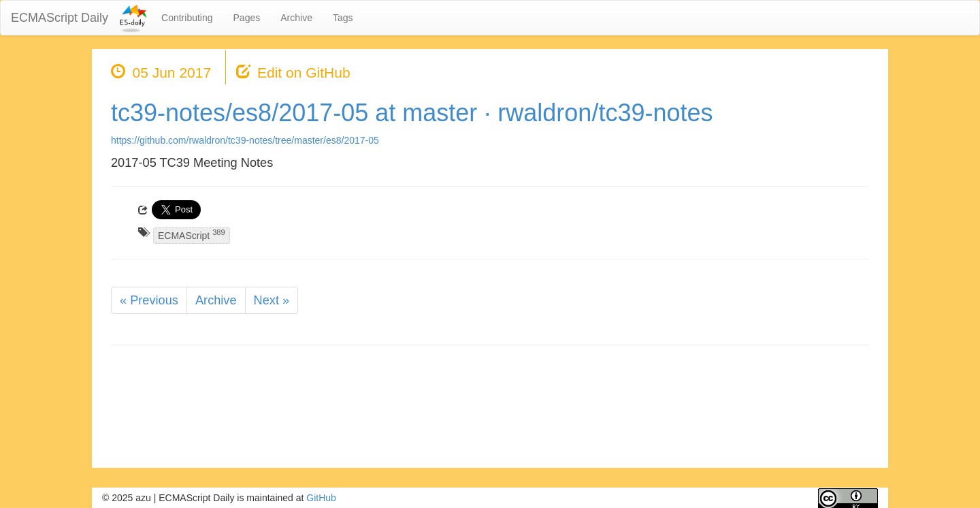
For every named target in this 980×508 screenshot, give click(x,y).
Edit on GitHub (304, 73)
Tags (343, 18)
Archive (296, 18)
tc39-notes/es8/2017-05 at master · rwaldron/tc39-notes (412, 113)
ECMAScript (192, 235)
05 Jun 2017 (172, 73)
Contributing (187, 18)
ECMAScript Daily (60, 18)
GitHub (321, 498)
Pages (247, 18)
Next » (272, 300)
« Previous (149, 300)
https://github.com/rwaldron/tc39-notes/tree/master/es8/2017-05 (245, 140)
